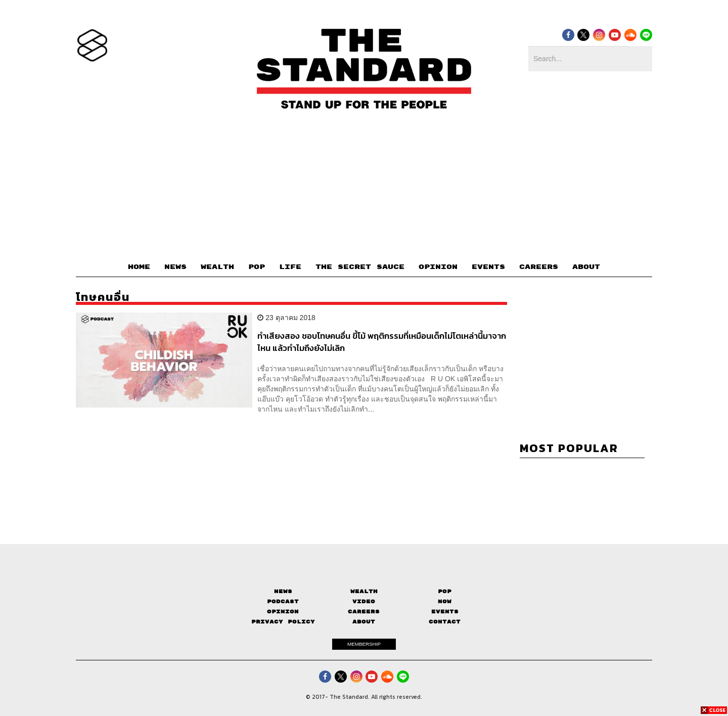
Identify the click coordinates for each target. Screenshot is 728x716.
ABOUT (586, 267)
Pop (445, 591)
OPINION (438, 267)
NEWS (175, 267)
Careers (364, 612)
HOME (139, 267)
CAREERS (539, 267)
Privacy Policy (283, 622)
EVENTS (488, 267)
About (364, 622)
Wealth (364, 591)
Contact (445, 622)
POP (257, 267)
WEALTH (217, 267)
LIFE (290, 267)
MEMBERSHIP (364, 644)
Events (445, 612)
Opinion (283, 612)
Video (364, 601)
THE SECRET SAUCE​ (360, 267)
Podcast (283, 601)
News (283, 591)
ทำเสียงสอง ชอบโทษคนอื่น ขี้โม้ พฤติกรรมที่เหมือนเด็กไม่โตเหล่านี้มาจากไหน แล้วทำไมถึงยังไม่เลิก (382, 342)
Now (445, 601)
